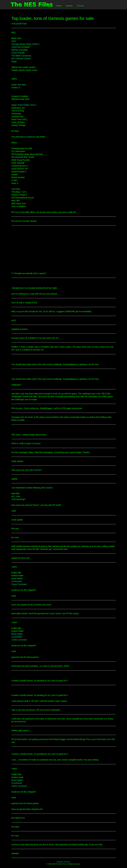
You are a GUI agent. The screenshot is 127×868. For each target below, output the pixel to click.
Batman (15, 50)
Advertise (60, 862)
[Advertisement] (64, 249)
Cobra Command (19, 584)
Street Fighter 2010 (26, 105)
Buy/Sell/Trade (20, 24)
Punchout (36, 443)
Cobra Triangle (18, 53)
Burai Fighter (17, 578)
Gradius (15, 88)
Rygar (14, 61)
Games (69, 6)
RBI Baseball (17, 157)
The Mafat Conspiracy (21, 56)
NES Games (35, 470)
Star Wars (22, 85)
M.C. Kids (16, 496)
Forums (80, 6)
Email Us (67, 862)
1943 (14, 41)
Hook (55, 394)
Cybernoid (16, 47)
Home (59, 6)
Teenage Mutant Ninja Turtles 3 (25, 44)
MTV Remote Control (21, 59)
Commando (17, 581)
